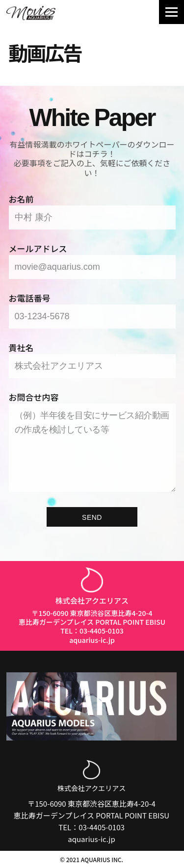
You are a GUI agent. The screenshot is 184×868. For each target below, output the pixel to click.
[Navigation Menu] (171, 12)
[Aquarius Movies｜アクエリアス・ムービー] (31, 13)
